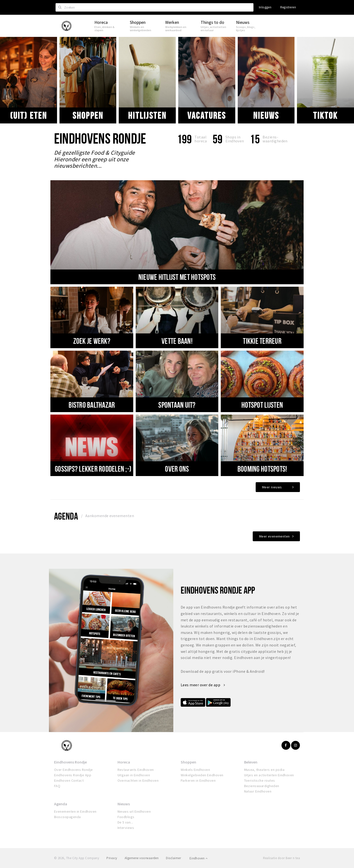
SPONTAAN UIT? (177, 405)
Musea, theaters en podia (264, 770)
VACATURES (207, 115)
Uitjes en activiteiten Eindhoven (269, 775)
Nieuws (266, 115)
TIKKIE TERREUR (262, 341)
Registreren (288, 7)
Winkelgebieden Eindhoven (202, 775)
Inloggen (265, 7)
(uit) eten (29, 115)
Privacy (112, 858)
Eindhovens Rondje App (73, 775)
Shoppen (88, 115)
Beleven (251, 762)
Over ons (177, 469)
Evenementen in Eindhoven (75, 811)
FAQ (57, 786)
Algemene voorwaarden (142, 858)
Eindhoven (199, 858)
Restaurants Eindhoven (136, 770)
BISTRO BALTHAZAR (92, 405)
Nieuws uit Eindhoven (134, 811)
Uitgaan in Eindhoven (134, 775)
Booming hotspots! (262, 469)
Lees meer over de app (203, 685)
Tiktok (325, 115)
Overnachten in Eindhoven (138, 780)
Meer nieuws (272, 487)
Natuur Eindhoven (258, 791)
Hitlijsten (147, 115)
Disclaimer (173, 858)
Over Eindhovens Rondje (74, 770)
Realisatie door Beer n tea (281, 858)
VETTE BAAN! (177, 341)
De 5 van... (125, 822)
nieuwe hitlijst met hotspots (177, 277)
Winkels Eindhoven (195, 770)
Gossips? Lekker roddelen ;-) (93, 469)
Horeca (124, 762)
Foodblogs (126, 817)
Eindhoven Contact (69, 780)
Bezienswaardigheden (262, 786)
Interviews (126, 828)
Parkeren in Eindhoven (198, 780)
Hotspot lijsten (262, 405)
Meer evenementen (274, 536)
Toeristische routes (260, 780)
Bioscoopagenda (67, 817)
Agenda (66, 516)
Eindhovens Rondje (70, 762)
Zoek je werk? (92, 341)
